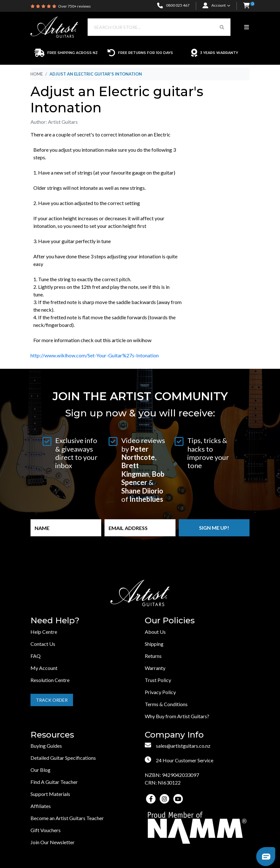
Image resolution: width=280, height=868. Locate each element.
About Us (155, 632)
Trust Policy (158, 680)
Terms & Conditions (166, 704)
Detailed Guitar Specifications (63, 758)
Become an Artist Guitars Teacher (67, 818)
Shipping (154, 644)
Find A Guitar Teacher (54, 782)
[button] (246, 6)
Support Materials (50, 794)
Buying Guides (46, 746)
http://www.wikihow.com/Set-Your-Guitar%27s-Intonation (95, 355)
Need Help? (55, 621)
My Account (44, 668)
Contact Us (43, 644)
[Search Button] (222, 27)
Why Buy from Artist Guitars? (177, 716)
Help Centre (44, 632)
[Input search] (151, 27)
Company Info (174, 735)
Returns (153, 656)
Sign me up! (214, 528)
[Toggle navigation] (247, 27)
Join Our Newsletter (53, 842)
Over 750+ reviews (74, 6)
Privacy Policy (160, 692)
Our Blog (40, 770)
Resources (52, 735)
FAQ (36, 656)
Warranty (155, 668)
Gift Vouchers (46, 830)
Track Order (52, 700)
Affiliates (41, 806)
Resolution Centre (50, 680)
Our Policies (170, 621)
